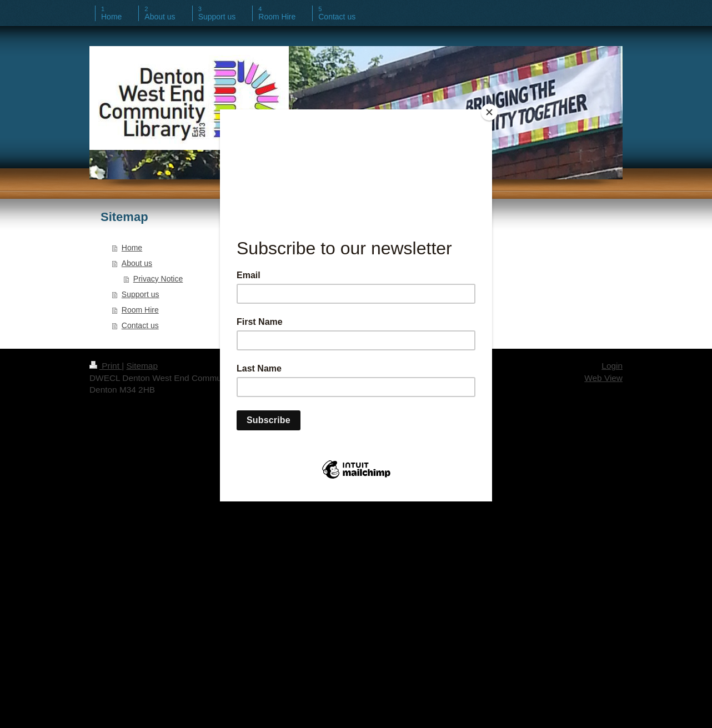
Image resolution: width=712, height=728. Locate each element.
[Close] (489, 112)
